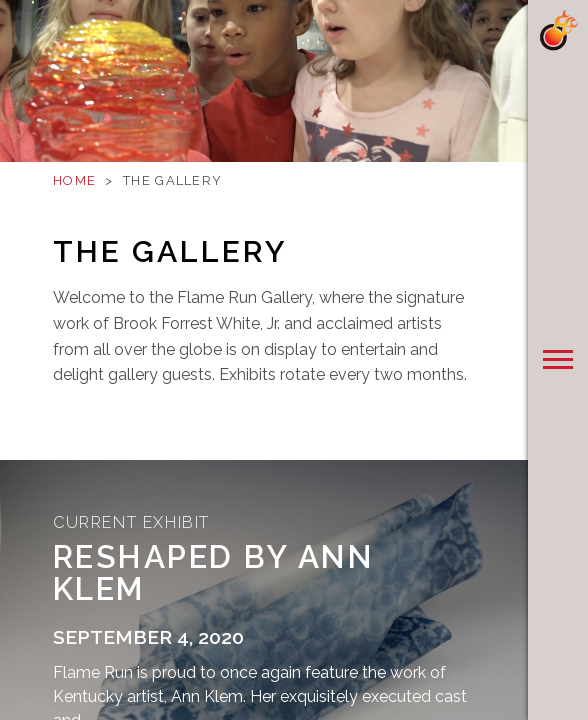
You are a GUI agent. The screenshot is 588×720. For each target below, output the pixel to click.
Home (74, 180)
